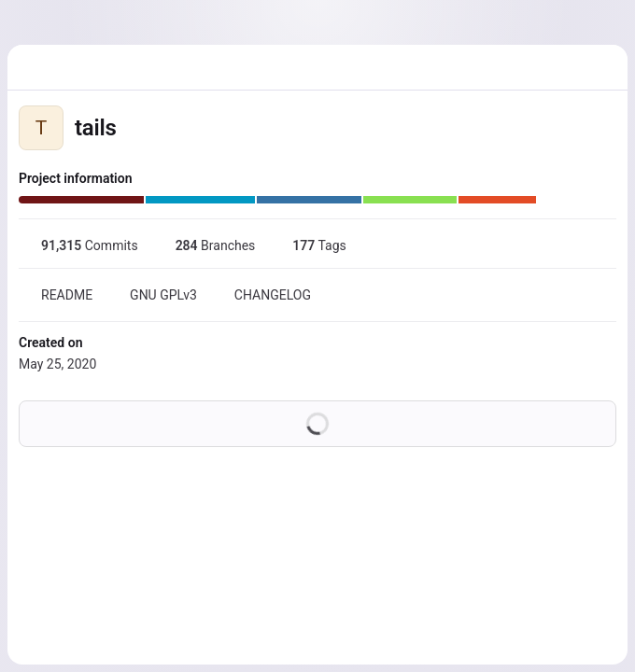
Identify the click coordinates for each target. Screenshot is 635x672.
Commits (78, 245)
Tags (308, 245)
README (56, 295)
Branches (205, 245)
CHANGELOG (261, 295)
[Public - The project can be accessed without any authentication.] (132, 128)
